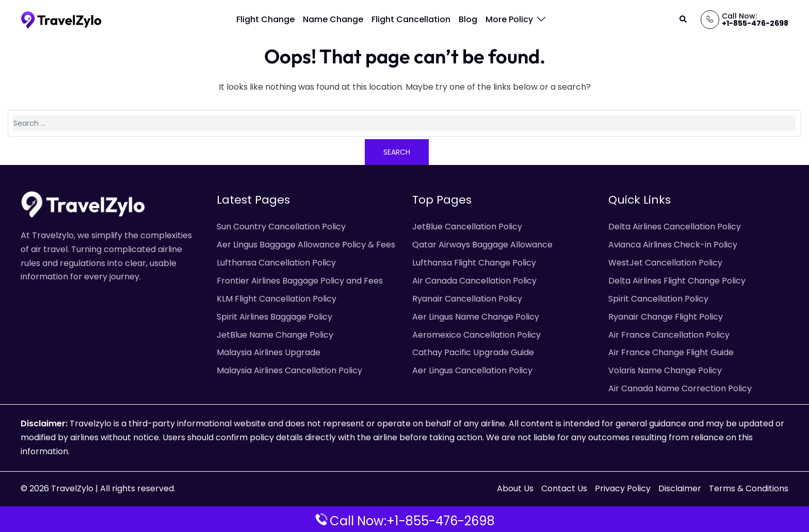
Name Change (333, 19)
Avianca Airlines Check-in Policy (673, 245)
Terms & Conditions (749, 488)
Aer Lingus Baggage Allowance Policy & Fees (306, 245)
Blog (468, 19)
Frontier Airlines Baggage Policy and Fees (300, 281)
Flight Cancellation (411, 19)
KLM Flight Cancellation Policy (277, 299)
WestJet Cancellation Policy (665, 263)
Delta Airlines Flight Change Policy (677, 281)
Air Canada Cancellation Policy (474, 281)
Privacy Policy (623, 488)
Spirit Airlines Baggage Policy (274, 317)
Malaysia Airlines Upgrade (269, 352)
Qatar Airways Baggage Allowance (482, 245)
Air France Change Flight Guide (671, 352)
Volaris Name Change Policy (665, 370)
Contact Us (564, 488)
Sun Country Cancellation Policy (281, 227)
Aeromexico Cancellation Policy (476, 335)
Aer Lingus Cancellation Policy (472, 370)
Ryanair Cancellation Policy (467, 299)
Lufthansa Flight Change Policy (474, 263)
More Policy (509, 19)
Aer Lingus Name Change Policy (476, 317)
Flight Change (265, 19)
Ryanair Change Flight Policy (666, 317)
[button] (684, 20)
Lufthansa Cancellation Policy (276, 263)
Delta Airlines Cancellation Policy (675, 227)
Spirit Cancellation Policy (658, 299)
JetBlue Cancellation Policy (467, 227)
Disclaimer (680, 488)
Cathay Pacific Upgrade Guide (473, 352)
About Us (515, 488)
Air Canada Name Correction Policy (680, 388)
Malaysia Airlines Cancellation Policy (289, 370)
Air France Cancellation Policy (669, 335)
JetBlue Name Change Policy (275, 335)
